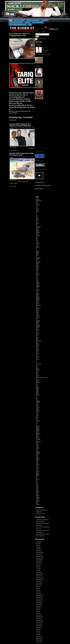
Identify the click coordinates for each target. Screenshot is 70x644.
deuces (38, 302)
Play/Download (13, 147)
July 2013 (38, 635)
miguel (38, 410)
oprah (37, 238)
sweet (37, 475)
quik (37, 436)
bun (37, 276)
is (36, 365)
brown (37, 208)
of (37, 209)
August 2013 (39, 636)
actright (38, 252)
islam (37, 366)
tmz (37, 478)
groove (38, 343)
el (36, 319)
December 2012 (40, 622)
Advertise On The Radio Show (19, 20)
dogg (37, 309)
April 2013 (38, 629)
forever (38, 333)
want (37, 490)
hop (37, 225)
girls (37, 340)
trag (37, 482)
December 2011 (40, 601)
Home (11, 20)
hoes (37, 356)
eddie (37, 317)
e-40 (37, 313)
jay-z (37, 229)
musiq (37, 231)
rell (37, 440)
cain (37, 277)
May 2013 (38, 631)
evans (37, 323)
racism (38, 437)
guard (37, 347)
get (37, 222)
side (37, 458)
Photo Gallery (28, 22)
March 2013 (39, 628)
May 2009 (38, 546)
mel (37, 404)
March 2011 (39, 585)
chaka (37, 281)
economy (38, 316)
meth (37, 406)
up (37, 484)
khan (37, 384)
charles (38, 283)
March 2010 (39, 563)
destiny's (38, 300)
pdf (37, 239)
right (37, 443)
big (37, 217)
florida (37, 331)
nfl (37, 420)
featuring (38, 325)
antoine (38, 259)
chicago (38, 284)
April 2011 (38, 587)
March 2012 (39, 606)
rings (37, 444)
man (37, 216)
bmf (37, 269)
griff (37, 342)
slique (37, 460)
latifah (37, 391)
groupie (38, 344)
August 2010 (39, 572)
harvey (38, 350)
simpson (38, 459)
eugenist (38, 321)
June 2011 (38, 590)
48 (37, 248)
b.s (37, 261)
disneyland (38, 305)
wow (37, 500)
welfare (38, 491)
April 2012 (38, 608)
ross (37, 243)
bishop (38, 263)
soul (37, 467)
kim (37, 386)
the (37, 207)
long (37, 398)
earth (37, 315)
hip (37, 224)
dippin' (38, 304)
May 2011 (38, 588)
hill (37, 355)
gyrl (37, 348)
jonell (37, 376)
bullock (38, 275)
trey (37, 483)
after (37, 255)
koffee (37, 388)
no (37, 422)
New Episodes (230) (40, 514)
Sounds (30, 25)
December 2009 (40, 558)
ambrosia (38, 257)
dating (37, 199)
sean (37, 451)
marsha (38, 403)
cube (37, 293)
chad (37, 280)
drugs (37, 312)
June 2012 (38, 611)
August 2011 (39, 594)
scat (37, 450)
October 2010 (39, 576)
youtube (38, 504)
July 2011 (38, 592)
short (37, 456)
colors (37, 220)
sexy (37, 455)
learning (38, 395)
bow (37, 271)
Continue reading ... (14, 150)
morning (38, 412)
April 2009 (38, 544)
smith (37, 463)
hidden (38, 223)
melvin (38, 405)
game (37, 212)
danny (37, 296)
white (37, 493)
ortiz (37, 426)
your (37, 503)
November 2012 (40, 620)
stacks (38, 468)
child (37, 285)
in (36, 213)
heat (37, 351)
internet (38, 228)
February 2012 (39, 604)
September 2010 (40, 574)
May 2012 (38, 610)
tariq (37, 201)
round (37, 446)
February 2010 (39, 562)
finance (38, 327)
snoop (37, 464)
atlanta (38, 211)
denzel (38, 299)
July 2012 (38, 613)
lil (36, 214)
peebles (38, 427)
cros (37, 292)
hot (37, 358)
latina (37, 392)
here (37, 352)
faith (37, 324)
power (37, 431)
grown (37, 345)
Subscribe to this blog (42, 39)
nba (37, 416)
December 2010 (40, 579)
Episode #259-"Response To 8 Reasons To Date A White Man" (21, 125)
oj (36, 424)
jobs (37, 372)
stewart (38, 474)
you (37, 502)
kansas (38, 380)
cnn (37, 288)
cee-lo (37, 279)
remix (37, 240)
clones (38, 287)
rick (37, 241)
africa (37, 253)
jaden (37, 368)
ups (37, 485)
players (38, 428)
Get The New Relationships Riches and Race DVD (18, 25)
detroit (37, 301)
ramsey (38, 438)
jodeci (37, 373)
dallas (37, 295)
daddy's (38, 294)
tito (37, 477)
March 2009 (39, 542)
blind (37, 268)
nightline (38, 421)
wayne (38, 246)
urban (37, 486)
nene (37, 419)
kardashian (39, 382)
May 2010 (38, 567)
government (39, 341)
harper (38, 349)
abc (37, 251)
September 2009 (40, 553)
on (37, 237)
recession (38, 439)
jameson (38, 369)
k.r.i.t (37, 379)
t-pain (37, 476)
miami (37, 408)
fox (37, 221)
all (37, 256)
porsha (38, 429)
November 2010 (40, 578)
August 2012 (39, 615)
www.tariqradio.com (17, 97)
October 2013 (39, 640)
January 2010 (39, 560)
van (37, 245)
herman (38, 353)
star (37, 469)
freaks (37, 334)
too (37, 480)
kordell (38, 389)
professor (38, 434)
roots (37, 445)
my (37, 413)
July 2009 (38, 549)
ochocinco (38, 236)
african (38, 254)
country (38, 289)
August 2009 (39, 551)
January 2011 (39, 581)
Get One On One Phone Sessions (43, 185)
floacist (38, 329)
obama (38, 235)
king (37, 387)
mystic (38, 414)
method (38, 407)
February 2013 (39, 626)
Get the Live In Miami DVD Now (38, 22)
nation (37, 415)
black (37, 265)
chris (37, 219)
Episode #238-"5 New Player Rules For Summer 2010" (22, 154)
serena (38, 454)
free (37, 335)
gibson (38, 339)
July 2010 (38, 570)
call (37, 278)
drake (37, 310)
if (36, 363)
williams (38, 495)
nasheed (38, 205)
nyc (37, 423)
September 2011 (40, 595)
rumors (38, 447)
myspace (38, 232)
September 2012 (40, 617)
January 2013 (39, 624)
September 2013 (40, 638)
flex (37, 328)
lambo (37, 390)
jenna (37, 371)
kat (37, 383)
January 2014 (39, 642)
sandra (38, 448)
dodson (38, 308)
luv (37, 399)
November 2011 (40, 599)
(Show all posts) (13, 120)
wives (37, 496)
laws (37, 394)
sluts (37, 462)
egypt (37, 318)
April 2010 (38, 565)
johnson (38, 375)
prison (37, 432)
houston (38, 359)
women (38, 247)
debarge (38, 297)
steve (37, 472)
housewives (39, 227)
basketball (38, 262)
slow (37, 461)
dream (38, 311)
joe (37, 374)
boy (37, 272)
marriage (38, 402)
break (37, 273)
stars (37, 470)
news (37, 233)
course (38, 291)
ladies (37, 230)
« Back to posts (13, 186)
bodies (38, 270)
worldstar (38, 499)
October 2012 (39, 619)
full (37, 336)
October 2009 (39, 554)
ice (37, 361)
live (37, 397)
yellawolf (38, 501)
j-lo (37, 367)
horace (38, 357)
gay (37, 337)
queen (37, 435)
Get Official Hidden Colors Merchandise (16, 22)
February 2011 (39, 583)
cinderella (38, 286)
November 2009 (40, 556)
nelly (37, 418)
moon (37, 411)
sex (37, 206)
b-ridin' (38, 260)
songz (37, 466)
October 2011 (39, 597)
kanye (37, 381)
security (38, 452)
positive (38, 430)
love (37, 215)
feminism (38, 326)
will (37, 494)
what (37, 492)
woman (38, 498)
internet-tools (39, 364)
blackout (38, 267)
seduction (38, 453)
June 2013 (38, 633)
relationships (39, 200)
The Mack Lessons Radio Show (16, 18)
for (37, 332)
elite (37, 204)
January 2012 (39, 603)
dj (36, 307)
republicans (39, 442)
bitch (37, 264)
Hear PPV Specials (45, 20)
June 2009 (38, 547)
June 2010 (38, 569)
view (37, 487)
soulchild (38, 244)
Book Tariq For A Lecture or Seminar (33, 20)
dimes (37, 303)
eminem (38, 320)
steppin (38, 471)
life (37, 396)
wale (37, 488)
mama (37, 400)
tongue (38, 479)
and (37, 203)
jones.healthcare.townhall (42, 378)
